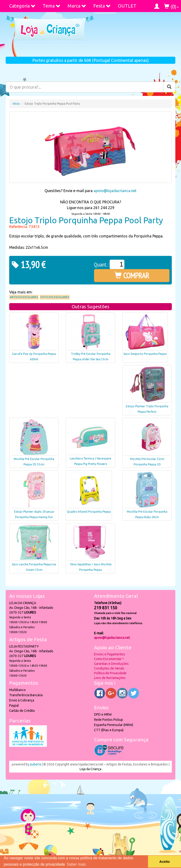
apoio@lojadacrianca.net (115, 191)
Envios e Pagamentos (110, 654)
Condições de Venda (109, 668)
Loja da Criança (90, 769)
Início (16, 104)
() (171, 6)
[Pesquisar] (169, 87)
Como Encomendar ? (109, 659)
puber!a (35, 764)
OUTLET (127, 6)
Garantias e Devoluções (111, 664)
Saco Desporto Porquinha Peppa (145, 354)
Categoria (22, 6)
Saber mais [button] (76, 864)
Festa (102, 6)
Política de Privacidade (110, 673)
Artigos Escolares (24, 297)
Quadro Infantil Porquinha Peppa (89, 512)
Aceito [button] (165, 862)
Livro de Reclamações (110, 678)
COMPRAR (132, 275)
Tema (52, 6)
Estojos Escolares (55, 297)
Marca (77, 6)
